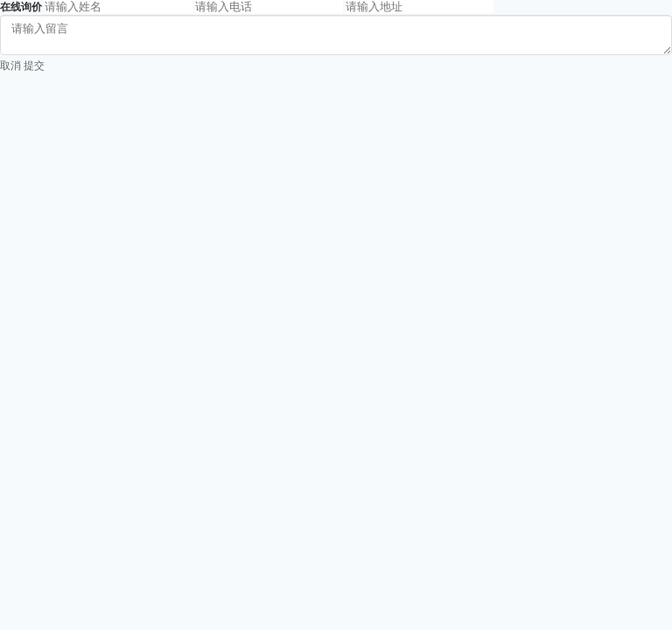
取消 (10, 66)
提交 (34, 66)
